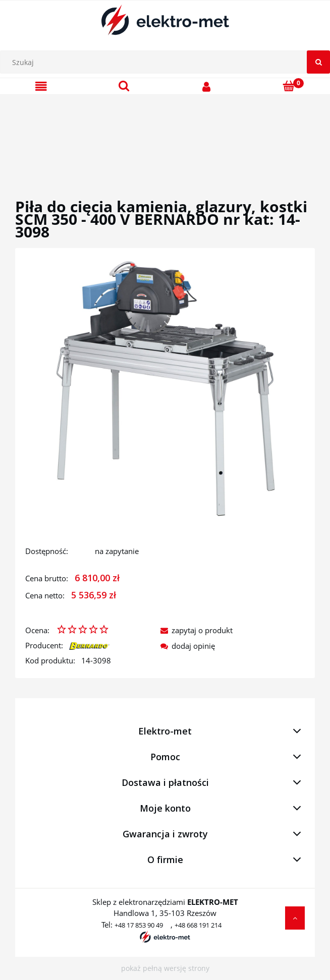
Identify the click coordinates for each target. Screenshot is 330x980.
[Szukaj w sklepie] (168, 62)
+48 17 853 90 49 (139, 925)
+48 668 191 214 (198, 925)
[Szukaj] (318, 62)
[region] (165, 135)
